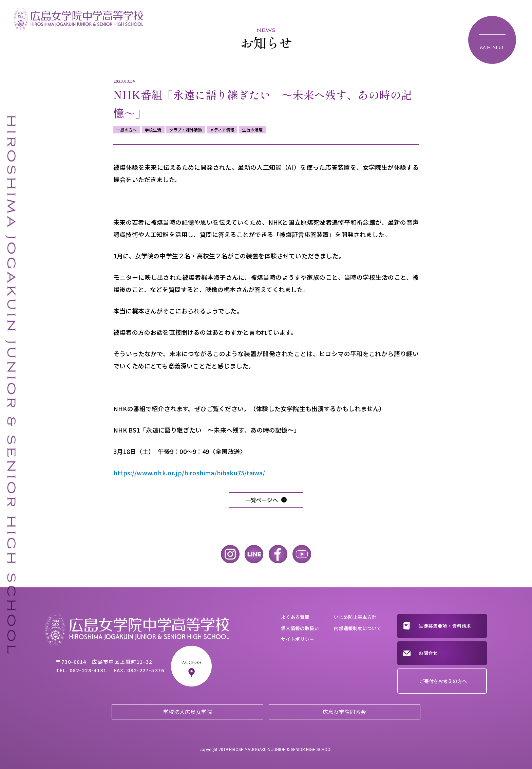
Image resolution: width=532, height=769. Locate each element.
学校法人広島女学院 (188, 712)
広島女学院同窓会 (344, 712)
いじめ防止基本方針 (355, 617)
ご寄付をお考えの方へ (443, 681)
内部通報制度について (358, 628)
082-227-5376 (146, 670)
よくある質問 (295, 617)
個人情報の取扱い (300, 628)
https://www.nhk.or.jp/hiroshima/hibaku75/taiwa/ (189, 473)
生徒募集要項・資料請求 (445, 626)
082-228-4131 (88, 670)
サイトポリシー (298, 639)
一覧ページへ (262, 500)
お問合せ (428, 653)
